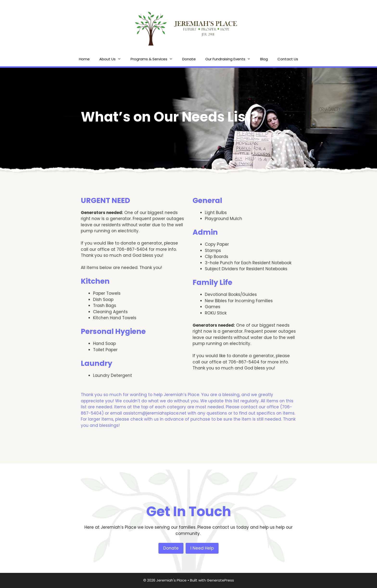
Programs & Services (154, 59)
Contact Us (288, 59)
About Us (113, 59)
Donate (189, 59)
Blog (264, 59)
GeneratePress (220, 580)
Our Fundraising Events (230, 59)
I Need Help (202, 548)
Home (84, 59)
